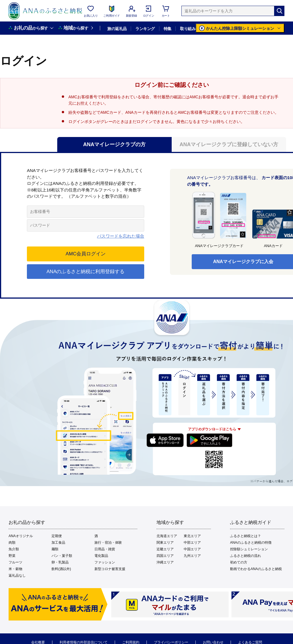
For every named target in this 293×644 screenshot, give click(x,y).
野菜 (12, 556)
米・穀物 (15, 569)
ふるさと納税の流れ (246, 556)
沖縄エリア (165, 562)
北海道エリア (167, 536)
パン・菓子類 (62, 556)
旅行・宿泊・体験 (108, 543)
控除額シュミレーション (249, 549)
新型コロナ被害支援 (110, 569)
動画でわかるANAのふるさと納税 (256, 569)
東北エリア (192, 536)
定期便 (57, 536)
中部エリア (192, 543)
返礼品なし (17, 576)
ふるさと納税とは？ (246, 536)
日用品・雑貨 (105, 549)
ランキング (145, 29)
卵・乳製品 (60, 562)
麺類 (55, 549)
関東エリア (165, 543)
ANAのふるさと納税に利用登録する (86, 272)
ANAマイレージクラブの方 (115, 144)
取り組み (188, 29)
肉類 (12, 543)
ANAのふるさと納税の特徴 (251, 543)
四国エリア (165, 556)
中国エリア (192, 549)
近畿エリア (165, 549)
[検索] (279, 11)
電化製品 (101, 556)
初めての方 (239, 562)
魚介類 (14, 549)
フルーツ (15, 562)
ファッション (105, 562)
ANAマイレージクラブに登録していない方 (229, 144)
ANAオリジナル (21, 536)
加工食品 (58, 543)
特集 (168, 29)
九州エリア (192, 556)
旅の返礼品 (117, 29)
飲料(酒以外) (61, 569)
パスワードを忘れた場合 (121, 236)
